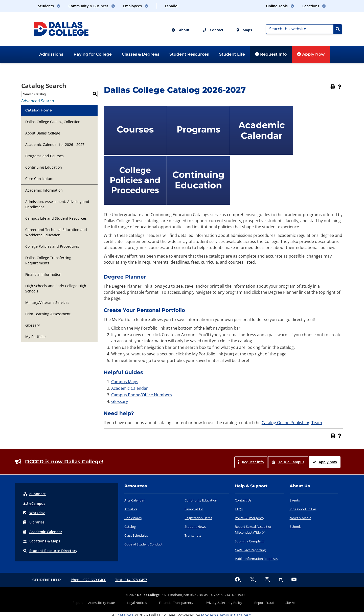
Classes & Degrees (141, 54)
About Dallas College (43, 133)
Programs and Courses (44, 156)
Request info (251, 462)
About (180, 30)
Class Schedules (136, 535)
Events (295, 500)
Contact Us (243, 500)
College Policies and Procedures (52, 246)
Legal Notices (143, 602)
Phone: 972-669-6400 (88, 580)
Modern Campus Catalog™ (226, 613)
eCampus (34, 503)
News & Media (300, 518)
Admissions (51, 54)
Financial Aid (194, 509)
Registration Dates (198, 518)
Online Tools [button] (280, 6)
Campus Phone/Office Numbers (142, 395)
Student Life (232, 54)
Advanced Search (38, 101)
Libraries (34, 522)
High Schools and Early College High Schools (56, 288)
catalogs (126, 613)
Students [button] (49, 6)
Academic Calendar (130, 388)
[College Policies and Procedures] (135, 203)
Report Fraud (258, 602)
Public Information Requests (256, 559)
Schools (295, 527)
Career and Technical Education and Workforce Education (56, 232)
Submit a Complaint (250, 541)
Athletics (131, 509)
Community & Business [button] (92, 6)
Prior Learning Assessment (48, 314)
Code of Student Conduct (143, 544)
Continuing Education (44, 167)
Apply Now (311, 54)
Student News (195, 527)
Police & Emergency (249, 518)
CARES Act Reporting (250, 550)
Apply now (325, 462)
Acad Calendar (43, 531)
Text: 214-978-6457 (131, 580)
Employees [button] (136, 6)
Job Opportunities (303, 509)
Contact (213, 30)
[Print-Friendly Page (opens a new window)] (333, 87)
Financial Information (43, 274)
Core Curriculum (39, 179)
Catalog (130, 527)
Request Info (271, 54)
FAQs (239, 509)
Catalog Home (39, 110)
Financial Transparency (178, 602)
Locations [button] (314, 6)
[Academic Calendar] (262, 153)
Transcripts (193, 535)
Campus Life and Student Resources (56, 218)
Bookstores (133, 518)
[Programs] (198, 153)
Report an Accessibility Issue (105, 602)
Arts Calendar (134, 500)
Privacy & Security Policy (222, 602)
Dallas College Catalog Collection (53, 122)
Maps (244, 30)
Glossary (32, 325)
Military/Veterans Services (47, 302)
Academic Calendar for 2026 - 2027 (55, 144)
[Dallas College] (61, 28)
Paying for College (93, 54)
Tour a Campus (288, 462)
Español (172, 6)
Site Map (281, 602)
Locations (42, 541)
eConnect (35, 494)
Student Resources (189, 54)
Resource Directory (50, 550)
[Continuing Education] (198, 203)
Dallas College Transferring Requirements (48, 260)
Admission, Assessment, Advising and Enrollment (57, 204)
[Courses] (135, 153)
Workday (34, 512)
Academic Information (44, 190)
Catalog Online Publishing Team (292, 423)
